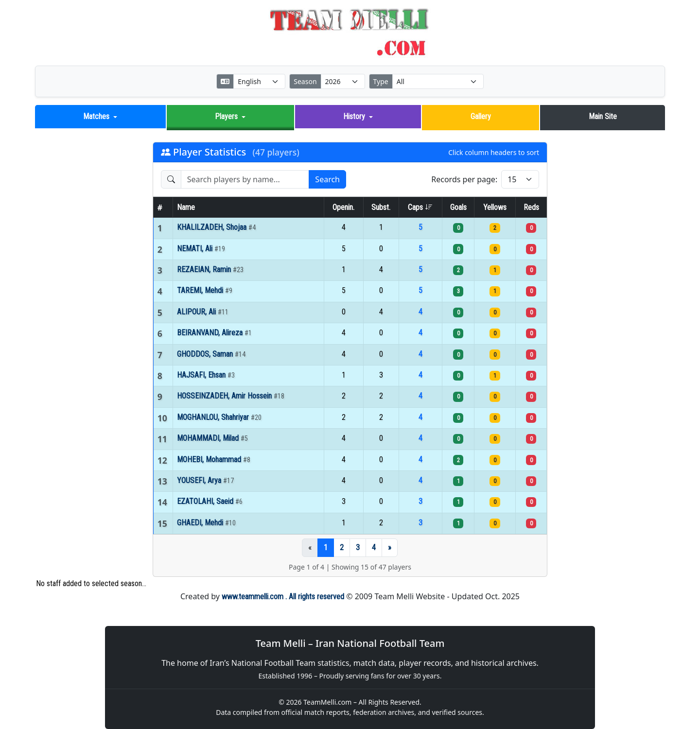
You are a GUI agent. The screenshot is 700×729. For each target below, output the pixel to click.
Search (327, 179)
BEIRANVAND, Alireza (211, 333)
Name (186, 207)
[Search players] (245, 179)
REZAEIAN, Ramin (205, 269)
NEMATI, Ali (196, 248)
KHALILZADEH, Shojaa (213, 227)
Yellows (495, 207)
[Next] (390, 548)
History (354, 116)
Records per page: (464, 179)
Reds (531, 207)
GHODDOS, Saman (206, 354)
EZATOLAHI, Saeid (206, 501)
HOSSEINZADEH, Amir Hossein (225, 396)
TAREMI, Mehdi (201, 290)
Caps (420, 207)
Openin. (343, 207)
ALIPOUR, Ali (197, 312)
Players (226, 116)
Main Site (603, 116)
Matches (96, 116)
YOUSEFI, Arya (200, 480)
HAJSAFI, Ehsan (202, 375)
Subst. (381, 207)
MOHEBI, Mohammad (210, 459)
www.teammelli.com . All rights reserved (283, 597)
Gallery (481, 116)
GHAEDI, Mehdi (201, 522)
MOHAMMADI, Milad (209, 438)
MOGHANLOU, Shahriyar (214, 417)
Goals (458, 207)
